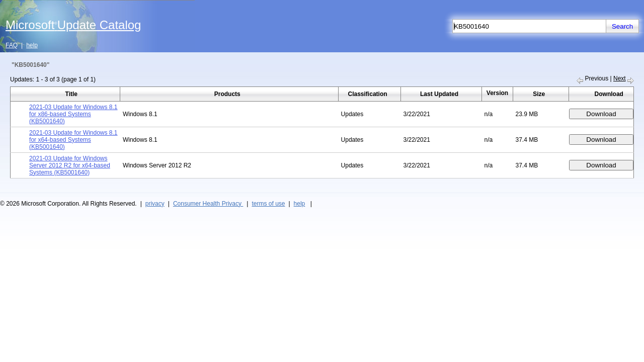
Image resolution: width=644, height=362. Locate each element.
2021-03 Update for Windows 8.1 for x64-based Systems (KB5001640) (73, 140)
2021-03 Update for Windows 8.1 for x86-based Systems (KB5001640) (73, 114)
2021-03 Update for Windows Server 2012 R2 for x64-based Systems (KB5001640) (70, 165)
